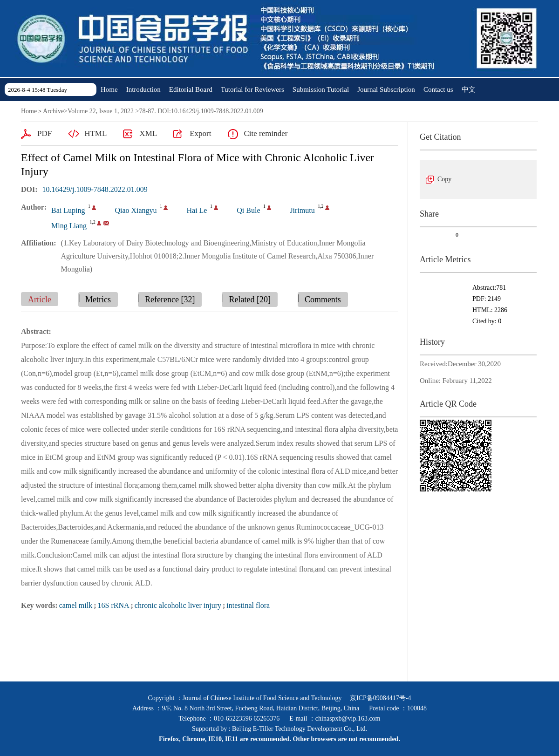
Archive (53, 111)
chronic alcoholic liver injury (178, 605)
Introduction (143, 89)
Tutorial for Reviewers (252, 89)
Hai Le (197, 210)
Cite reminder (266, 133)
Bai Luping (68, 210)
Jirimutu (302, 210)
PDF (44, 133)
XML (148, 133)
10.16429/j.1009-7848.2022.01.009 (95, 189)
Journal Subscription (386, 89)
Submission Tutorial (321, 89)
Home (109, 89)
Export (200, 133)
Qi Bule (248, 210)
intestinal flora (248, 605)
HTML (95, 133)
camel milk (76, 605)
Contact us (438, 89)
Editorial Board (191, 89)
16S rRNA (114, 605)
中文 (469, 89)
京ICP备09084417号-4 (380, 698)
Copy (444, 179)
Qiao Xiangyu (136, 210)
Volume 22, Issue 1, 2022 (101, 111)
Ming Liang (69, 226)
